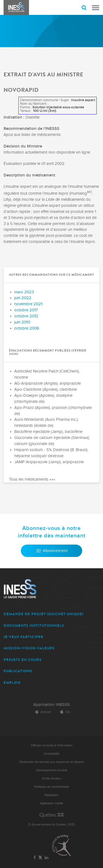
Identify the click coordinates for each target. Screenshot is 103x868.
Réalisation (51, 795)
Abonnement (51, 551)
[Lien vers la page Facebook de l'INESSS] (34, 858)
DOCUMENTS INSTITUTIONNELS (34, 625)
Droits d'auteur (52, 779)
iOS (64, 712)
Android (42, 712)
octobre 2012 (26, 316)
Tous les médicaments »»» (32, 480)
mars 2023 (24, 292)
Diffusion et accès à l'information (52, 745)
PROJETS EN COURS (23, 660)
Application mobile (51, 803)
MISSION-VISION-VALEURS (29, 648)
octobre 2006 (27, 328)
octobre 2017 (26, 310)
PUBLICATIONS (18, 671)
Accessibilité (52, 754)
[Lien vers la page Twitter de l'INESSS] (40, 858)
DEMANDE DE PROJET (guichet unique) (44, 614)
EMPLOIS (12, 683)
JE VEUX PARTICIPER (23, 637)
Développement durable (52, 770)
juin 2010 (22, 322)
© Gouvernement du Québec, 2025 (51, 825)
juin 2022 (23, 298)
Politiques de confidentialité (51, 787)
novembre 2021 (28, 304)
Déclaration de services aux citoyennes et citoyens (52, 762)
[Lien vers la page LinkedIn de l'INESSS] (47, 858)
